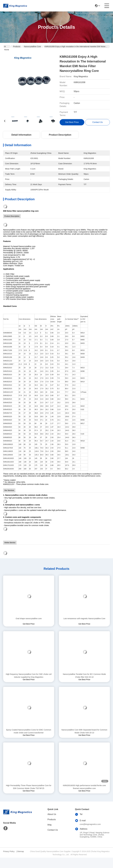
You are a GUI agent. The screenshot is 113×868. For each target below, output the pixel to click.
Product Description (60, 135)
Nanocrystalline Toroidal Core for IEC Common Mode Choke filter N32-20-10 (84, 676)
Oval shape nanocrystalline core (29, 619)
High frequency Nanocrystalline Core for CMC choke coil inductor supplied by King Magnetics (29, 676)
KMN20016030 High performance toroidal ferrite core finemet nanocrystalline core (84, 787)
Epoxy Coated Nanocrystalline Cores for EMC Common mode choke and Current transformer (29, 731)
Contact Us (53, 830)
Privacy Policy (9, 851)
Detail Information (21, 135)
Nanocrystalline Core (32, 47)
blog (49, 825)
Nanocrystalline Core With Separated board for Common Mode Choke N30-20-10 (84, 731)
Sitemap (20, 851)
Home (7, 47)
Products (17, 47)
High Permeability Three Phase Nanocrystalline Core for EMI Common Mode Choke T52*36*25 (29, 787)
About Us (52, 814)
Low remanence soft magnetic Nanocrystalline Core (84, 619)
